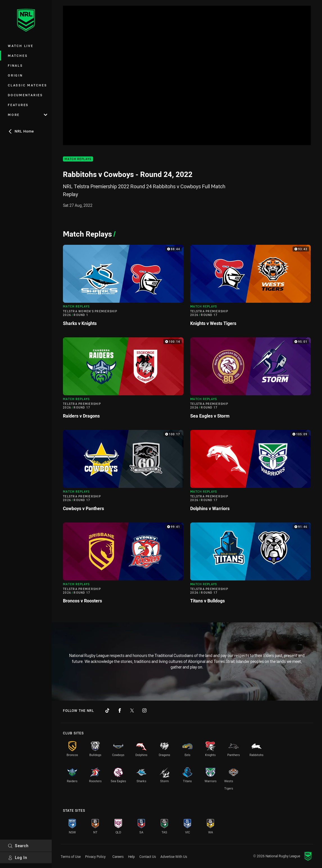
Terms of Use (71, 856)
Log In (18, 857)
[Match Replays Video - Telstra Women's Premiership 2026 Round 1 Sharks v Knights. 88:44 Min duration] (123, 288)
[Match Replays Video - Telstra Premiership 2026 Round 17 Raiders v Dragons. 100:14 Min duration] (123, 380)
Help (131, 856)
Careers (118, 856)
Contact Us (148, 856)
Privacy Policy (95, 856)
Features (18, 105)
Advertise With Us (174, 856)
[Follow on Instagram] (144, 710)
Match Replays (78, 159)
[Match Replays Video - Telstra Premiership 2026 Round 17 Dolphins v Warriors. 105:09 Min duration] (250, 473)
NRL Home (21, 131)
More (28, 115)
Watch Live (21, 46)
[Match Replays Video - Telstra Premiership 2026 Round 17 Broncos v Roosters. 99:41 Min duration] (123, 565)
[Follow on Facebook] (120, 710)
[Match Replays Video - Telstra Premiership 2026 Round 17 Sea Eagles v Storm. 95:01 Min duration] (250, 380)
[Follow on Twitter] (132, 710)
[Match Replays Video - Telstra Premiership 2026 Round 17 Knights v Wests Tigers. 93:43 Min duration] (250, 288)
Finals (15, 65)
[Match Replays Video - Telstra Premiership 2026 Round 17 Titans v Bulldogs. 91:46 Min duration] (250, 565)
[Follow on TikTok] (107, 710)
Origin (15, 75)
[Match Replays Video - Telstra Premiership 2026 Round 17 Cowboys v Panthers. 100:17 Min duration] (123, 473)
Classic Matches (27, 85)
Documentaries (25, 95)
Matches (18, 56)
